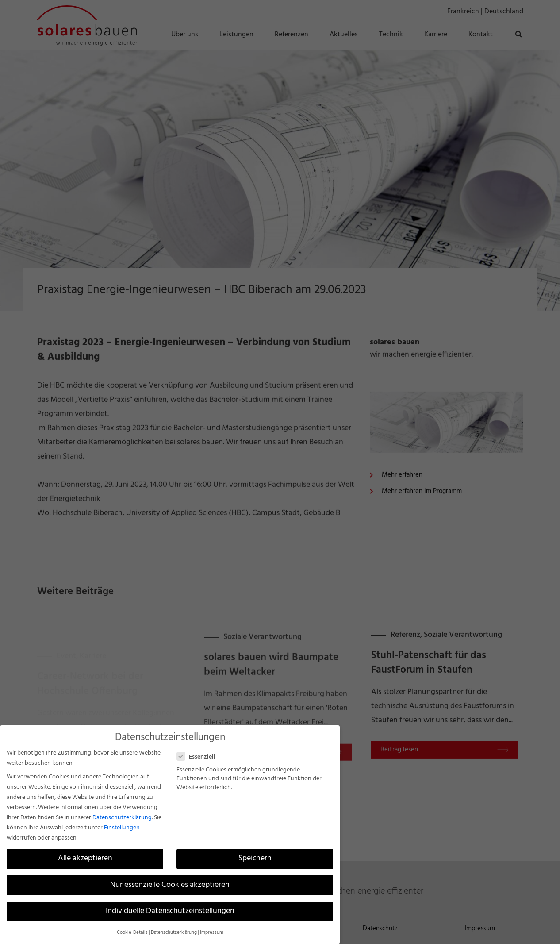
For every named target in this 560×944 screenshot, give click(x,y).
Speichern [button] (255, 859)
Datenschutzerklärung (122, 818)
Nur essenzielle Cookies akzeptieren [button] (170, 885)
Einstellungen (122, 828)
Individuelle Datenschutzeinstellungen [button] (170, 911)
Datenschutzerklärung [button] (174, 933)
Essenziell (200, 757)
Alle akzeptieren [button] (85, 859)
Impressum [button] (212, 933)
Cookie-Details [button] (132, 933)
